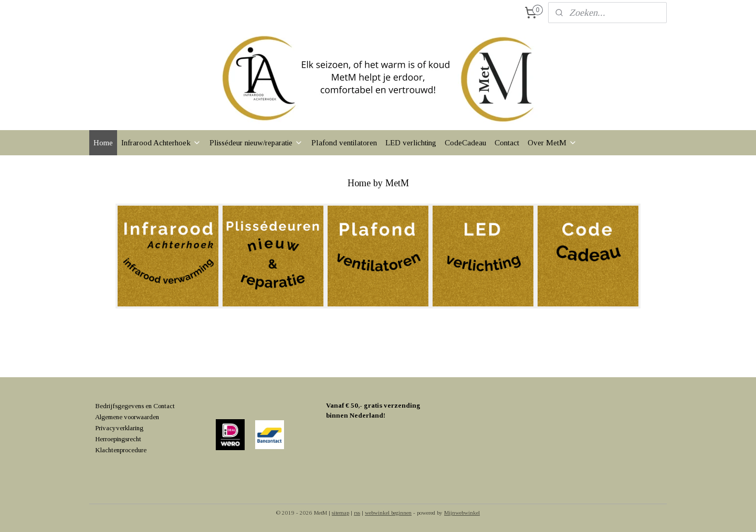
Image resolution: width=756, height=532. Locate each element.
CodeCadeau (465, 143)
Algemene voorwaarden (127, 417)
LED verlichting (411, 143)
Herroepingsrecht (118, 439)
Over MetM (552, 143)
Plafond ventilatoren (344, 143)
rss (357, 513)
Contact (507, 143)
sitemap (340, 513)
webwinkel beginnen (388, 513)
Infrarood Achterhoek (161, 143)
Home (103, 143)
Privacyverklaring (119, 428)
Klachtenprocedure (121, 450)
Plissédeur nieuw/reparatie (256, 143)
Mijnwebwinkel (462, 513)
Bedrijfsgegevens (119, 406)
